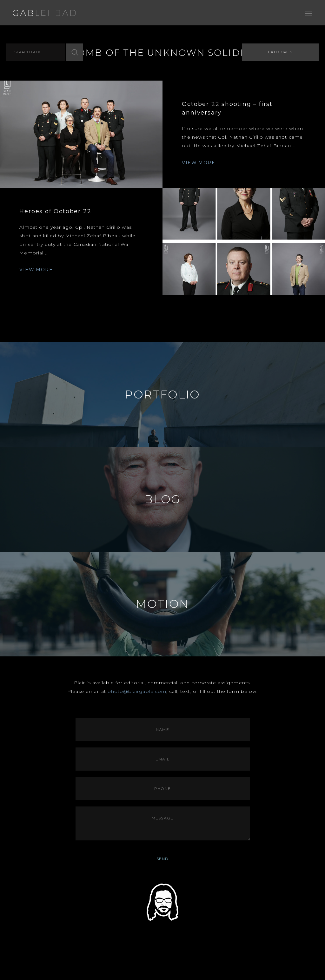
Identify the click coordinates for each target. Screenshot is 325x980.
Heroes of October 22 (55, 211)
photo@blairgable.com (137, 691)
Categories (280, 52)
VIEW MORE (199, 163)
